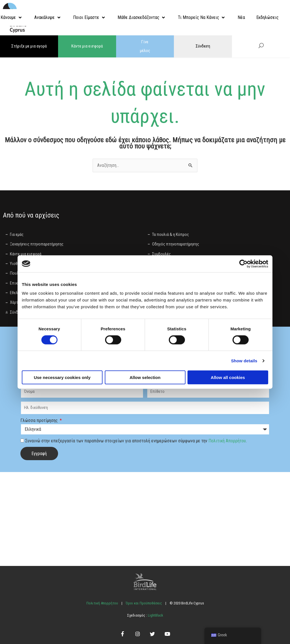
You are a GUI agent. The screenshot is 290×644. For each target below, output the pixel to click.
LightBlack (155, 615)
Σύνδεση (203, 46)
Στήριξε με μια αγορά (29, 46)
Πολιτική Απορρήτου (227, 440)
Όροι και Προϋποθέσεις (144, 603)
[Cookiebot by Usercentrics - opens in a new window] (243, 264)
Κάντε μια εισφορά (87, 46)
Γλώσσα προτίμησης (40, 420)
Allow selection (145, 377)
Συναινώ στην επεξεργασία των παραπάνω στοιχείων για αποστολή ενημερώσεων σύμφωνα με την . (136, 440)
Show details (244, 360)
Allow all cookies (228, 377)
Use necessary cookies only (62, 377)
